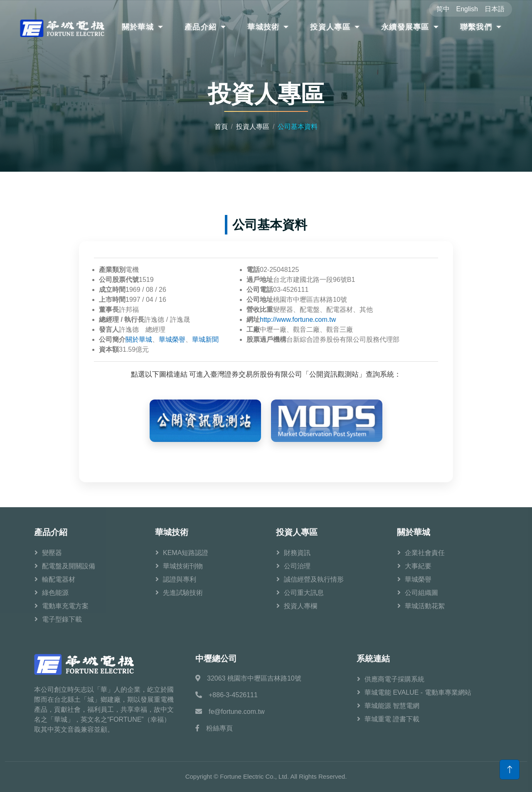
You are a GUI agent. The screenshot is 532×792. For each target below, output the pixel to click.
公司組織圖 (421, 593)
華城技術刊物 (183, 566)
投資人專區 (330, 27)
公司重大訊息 (304, 593)
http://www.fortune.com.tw (298, 320)
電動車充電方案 (65, 606)
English (467, 9)
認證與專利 (180, 579)
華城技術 (263, 27)
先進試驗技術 (183, 593)
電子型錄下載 (62, 619)
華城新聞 (205, 339)
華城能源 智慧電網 (392, 706)
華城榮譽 (172, 339)
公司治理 (297, 566)
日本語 (495, 9)
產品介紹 (201, 27)
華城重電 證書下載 (392, 719)
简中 (443, 9)
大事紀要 (418, 566)
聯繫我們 (476, 27)
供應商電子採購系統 (394, 679)
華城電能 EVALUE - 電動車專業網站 (418, 692)
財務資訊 (297, 553)
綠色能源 (55, 593)
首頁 (221, 127)
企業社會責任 (425, 553)
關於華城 (138, 27)
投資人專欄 (300, 606)
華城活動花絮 (425, 606)
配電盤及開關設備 (69, 566)
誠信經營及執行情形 (314, 579)
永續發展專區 (405, 27)
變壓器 (52, 553)
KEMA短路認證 (186, 553)
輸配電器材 (59, 579)
